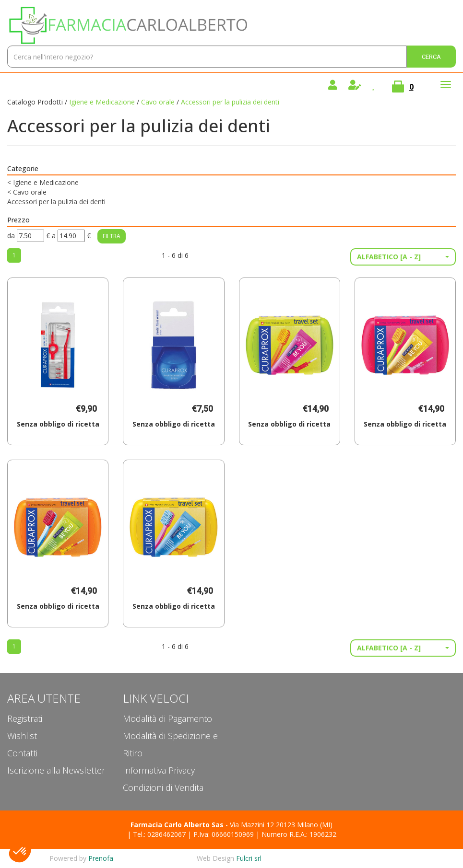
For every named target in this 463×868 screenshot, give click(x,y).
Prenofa (101, 858)
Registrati (25, 718)
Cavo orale (158, 102)
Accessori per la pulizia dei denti (56, 202)
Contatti (22, 753)
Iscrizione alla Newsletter (56, 770)
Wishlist (22, 736)
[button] (403, 257)
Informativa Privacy (159, 770)
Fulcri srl (249, 858)
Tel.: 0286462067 (159, 834)
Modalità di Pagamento (167, 718)
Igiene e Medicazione (102, 102)
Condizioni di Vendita (163, 787)
